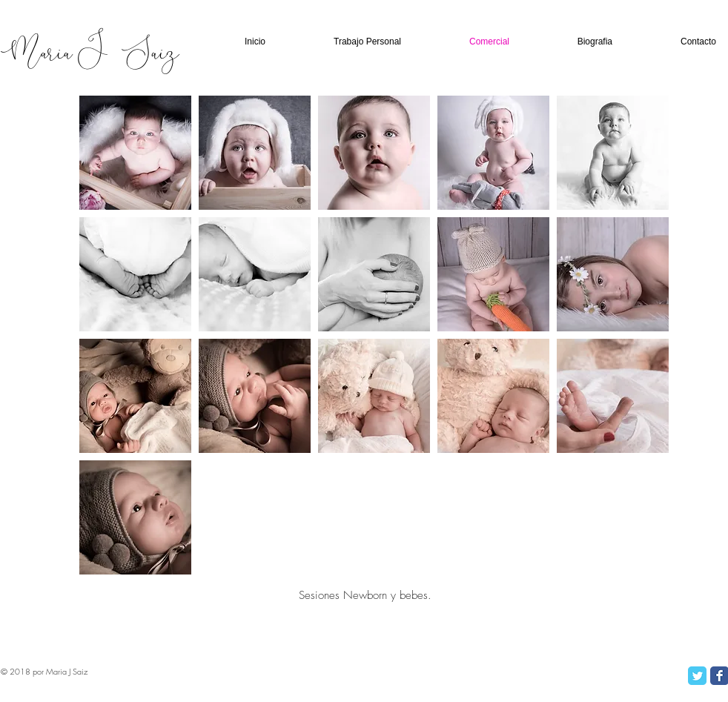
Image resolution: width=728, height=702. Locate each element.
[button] (135, 153)
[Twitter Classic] (697, 676)
